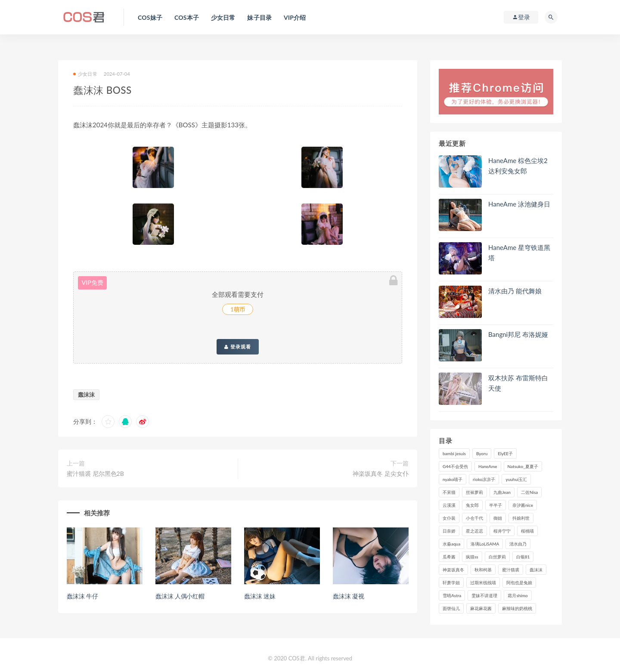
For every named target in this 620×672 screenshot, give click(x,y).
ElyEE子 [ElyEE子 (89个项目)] (505, 453)
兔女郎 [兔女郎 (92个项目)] (472, 505)
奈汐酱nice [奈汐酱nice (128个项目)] (523, 505)
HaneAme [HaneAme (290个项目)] (488, 466)
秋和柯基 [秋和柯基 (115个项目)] (483, 570)
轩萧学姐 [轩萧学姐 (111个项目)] (451, 583)
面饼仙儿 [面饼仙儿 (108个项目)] (451, 608)
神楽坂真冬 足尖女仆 (381, 473)
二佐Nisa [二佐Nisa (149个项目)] (529, 492)
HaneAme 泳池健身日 (519, 204)
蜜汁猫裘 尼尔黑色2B (95, 473)
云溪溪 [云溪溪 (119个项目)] (449, 505)
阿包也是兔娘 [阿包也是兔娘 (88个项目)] (519, 583)
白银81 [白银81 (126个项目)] (523, 557)
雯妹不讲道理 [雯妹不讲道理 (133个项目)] (484, 595)
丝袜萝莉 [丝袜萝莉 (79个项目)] (474, 492)
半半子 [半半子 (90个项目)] (496, 505)
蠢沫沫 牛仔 (82, 596)
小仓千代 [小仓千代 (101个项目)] (474, 518)
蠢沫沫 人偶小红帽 (180, 596)
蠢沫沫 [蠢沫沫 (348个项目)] (536, 570)
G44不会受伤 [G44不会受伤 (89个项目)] (455, 466)
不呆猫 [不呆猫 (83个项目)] (449, 492)
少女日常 (85, 74)
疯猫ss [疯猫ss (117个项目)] (472, 557)
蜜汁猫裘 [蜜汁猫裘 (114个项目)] (511, 570)
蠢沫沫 (86, 395)
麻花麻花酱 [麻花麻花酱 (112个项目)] (481, 608)
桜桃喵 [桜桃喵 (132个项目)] (527, 531)
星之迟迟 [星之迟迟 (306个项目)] (474, 531)
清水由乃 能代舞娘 (515, 291)
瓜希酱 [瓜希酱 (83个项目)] (449, 557)
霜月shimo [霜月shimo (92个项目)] (518, 595)
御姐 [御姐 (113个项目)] (498, 518)
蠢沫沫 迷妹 (260, 596)
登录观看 (238, 347)
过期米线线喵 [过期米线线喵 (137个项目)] (483, 583)
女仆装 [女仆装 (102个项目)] (449, 518)
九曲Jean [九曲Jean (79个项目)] (502, 492)
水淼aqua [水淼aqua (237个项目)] (451, 544)
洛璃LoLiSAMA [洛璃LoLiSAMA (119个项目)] (485, 544)
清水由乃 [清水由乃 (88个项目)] (518, 544)
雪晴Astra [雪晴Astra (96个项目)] (452, 595)
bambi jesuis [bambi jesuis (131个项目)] (454, 453)
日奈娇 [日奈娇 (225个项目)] (449, 531)
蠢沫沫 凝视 (348, 596)
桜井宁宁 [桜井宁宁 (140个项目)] (502, 531)
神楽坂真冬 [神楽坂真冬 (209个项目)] (453, 570)
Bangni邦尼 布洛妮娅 (518, 334)
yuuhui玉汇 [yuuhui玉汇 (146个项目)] (516, 479)
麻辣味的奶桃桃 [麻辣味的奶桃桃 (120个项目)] (517, 608)
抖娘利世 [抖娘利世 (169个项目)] (521, 518)
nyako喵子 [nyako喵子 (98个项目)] (453, 479)
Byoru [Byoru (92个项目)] (482, 453)
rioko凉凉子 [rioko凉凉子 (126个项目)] (484, 479)
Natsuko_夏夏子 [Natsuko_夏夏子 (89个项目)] (523, 466)
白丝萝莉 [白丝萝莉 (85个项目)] (497, 557)
